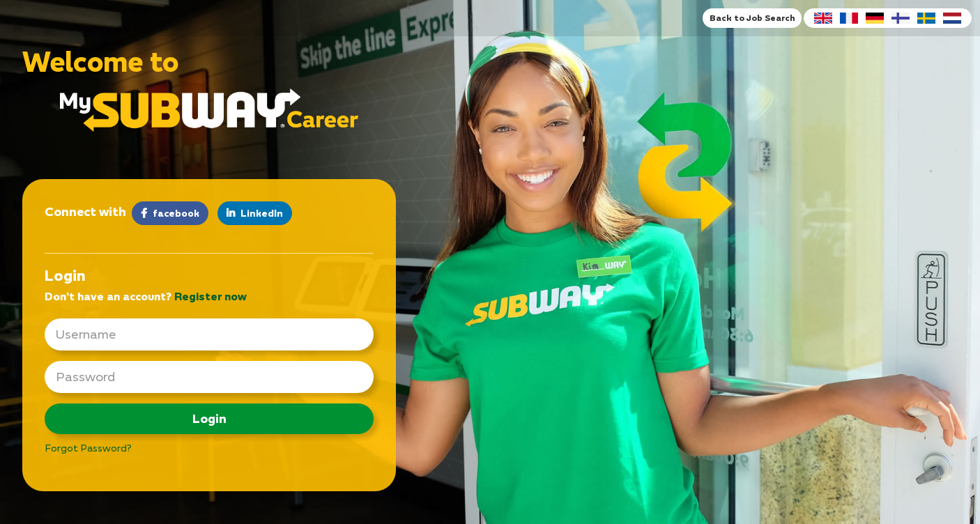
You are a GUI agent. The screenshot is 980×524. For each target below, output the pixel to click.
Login (209, 418)
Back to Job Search (752, 18)
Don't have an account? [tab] (146, 296)
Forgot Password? (88, 448)
